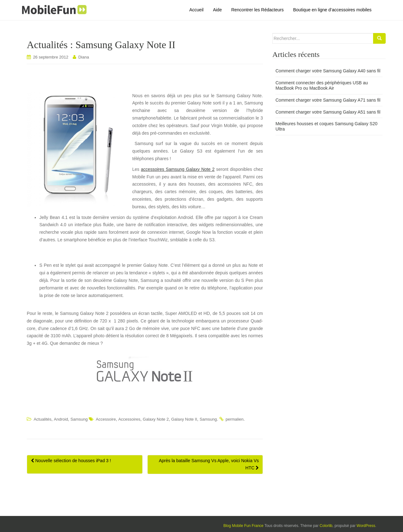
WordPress (366, 526)
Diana (84, 57)
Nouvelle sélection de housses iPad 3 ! (71, 461)
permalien (234, 419)
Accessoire (106, 419)
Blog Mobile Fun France (243, 526)
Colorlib (326, 526)
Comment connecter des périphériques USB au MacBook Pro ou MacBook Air (322, 85)
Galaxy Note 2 (156, 419)
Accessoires (129, 419)
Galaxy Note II (184, 419)
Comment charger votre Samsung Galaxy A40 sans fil (328, 71)
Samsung (79, 419)
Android (61, 419)
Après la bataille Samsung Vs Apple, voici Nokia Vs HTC (209, 464)
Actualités (43, 419)
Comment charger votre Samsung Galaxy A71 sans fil (328, 100)
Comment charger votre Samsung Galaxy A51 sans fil (328, 112)
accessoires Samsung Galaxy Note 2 (178, 169)
